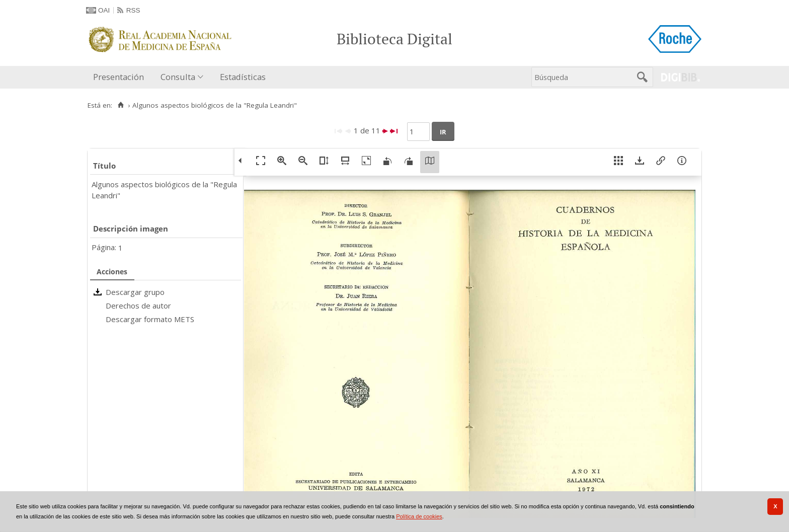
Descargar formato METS (150, 319)
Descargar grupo (135, 292)
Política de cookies (419, 516)
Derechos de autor (138, 306)
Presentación (119, 77)
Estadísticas (243, 77)
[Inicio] (121, 105)
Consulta (178, 77)
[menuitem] (121, 77)
